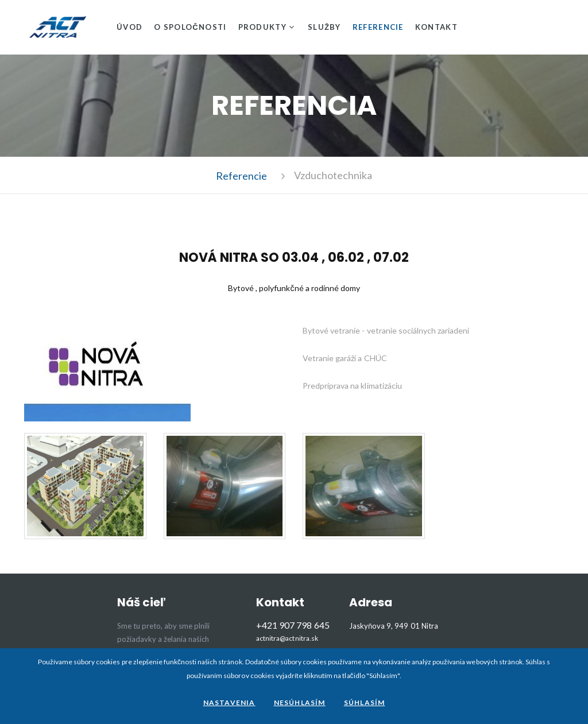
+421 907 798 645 (293, 625)
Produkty (262, 27)
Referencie (378, 27)
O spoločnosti (190, 27)
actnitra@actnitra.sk (287, 638)
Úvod (129, 27)
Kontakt (436, 27)
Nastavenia (229, 702)
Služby (324, 27)
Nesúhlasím (300, 702)
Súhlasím (365, 702)
